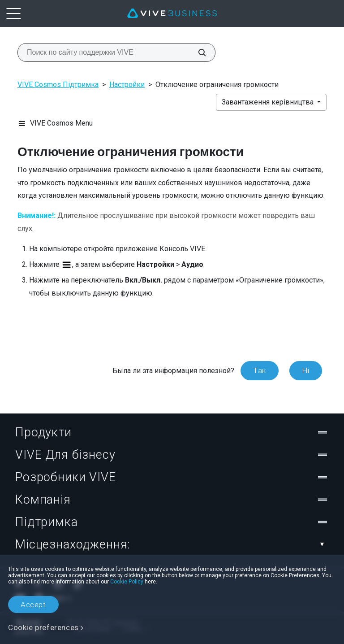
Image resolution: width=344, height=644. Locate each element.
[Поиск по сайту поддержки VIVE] (197, 52)
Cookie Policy (127, 582)
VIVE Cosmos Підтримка (58, 85)
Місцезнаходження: (172, 544)
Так (260, 370)
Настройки (127, 85)
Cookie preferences (43, 627)
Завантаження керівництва (269, 102)
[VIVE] (172, 13)
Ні (306, 370)
